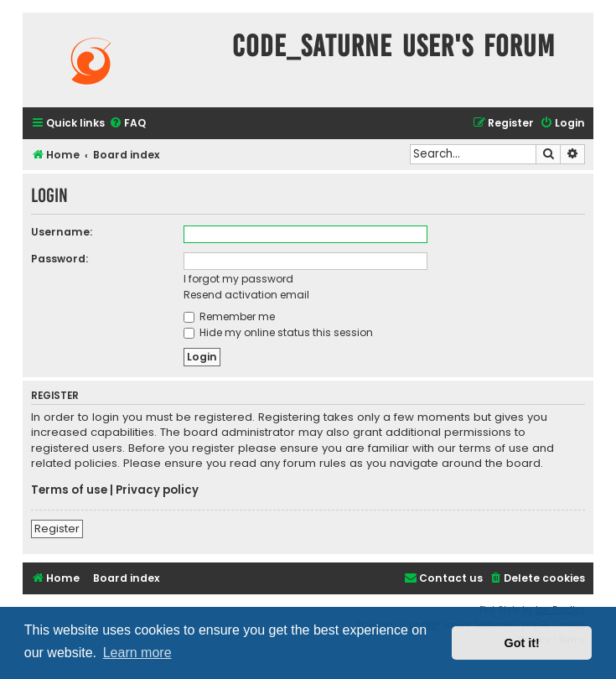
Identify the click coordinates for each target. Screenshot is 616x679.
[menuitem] (127, 124)
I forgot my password (238, 279)
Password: (60, 259)
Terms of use (69, 490)
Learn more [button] (137, 653)
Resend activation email (246, 295)
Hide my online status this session (278, 332)
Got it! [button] (522, 643)
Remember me (229, 316)
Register (57, 529)
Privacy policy (157, 490)
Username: (62, 232)
